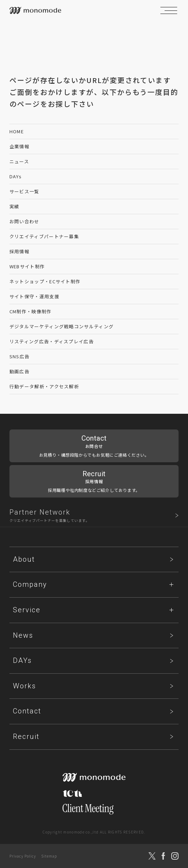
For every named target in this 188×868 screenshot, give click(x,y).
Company (30, 584)
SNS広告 (20, 356)
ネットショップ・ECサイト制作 (45, 281)
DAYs (16, 176)
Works (24, 686)
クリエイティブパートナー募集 (44, 236)
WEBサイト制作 (27, 266)
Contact (27, 711)
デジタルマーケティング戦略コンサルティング (62, 326)
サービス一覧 (24, 191)
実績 (15, 206)
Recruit (26, 736)
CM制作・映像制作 (31, 311)
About (24, 559)
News (23, 635)
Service (27, 610)
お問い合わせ (24, 221)
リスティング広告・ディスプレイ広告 (52, 341)
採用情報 (19, 251)
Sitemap (49, 856)
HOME (17, 131)
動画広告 (19, 371)
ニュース (19, 161)
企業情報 (19, 146)
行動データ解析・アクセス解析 (44, 386)
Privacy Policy (23, 856)
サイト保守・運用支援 (34, 296)
